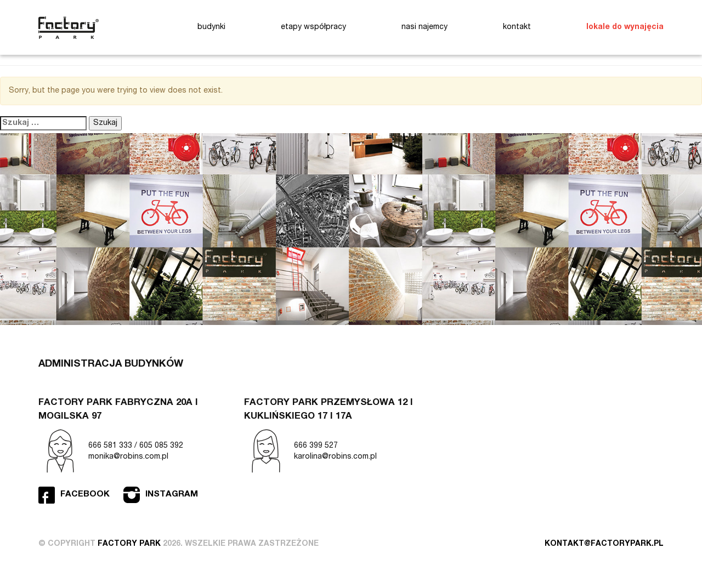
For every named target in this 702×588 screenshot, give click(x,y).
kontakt (517, 27)
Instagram (172, 495)
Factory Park (69, 28)
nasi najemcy (424, 27)
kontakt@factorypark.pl (604, 544)
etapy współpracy (313, 27)
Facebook (85, 495)
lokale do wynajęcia (625, 27)
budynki (211, 27)
